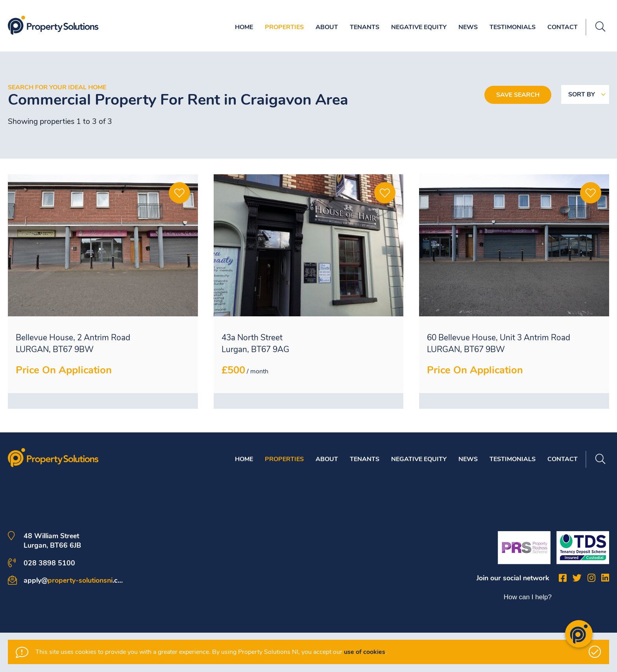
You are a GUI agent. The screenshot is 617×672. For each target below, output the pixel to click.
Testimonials (513, 27)
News (468, 27)
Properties (284, 27)
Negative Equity (419, 27)
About (327, 27)
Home (244, 27)
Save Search (518, 95)
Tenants (365, 27)
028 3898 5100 (49, 563)
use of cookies (365, 652)
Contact (563, 27)
